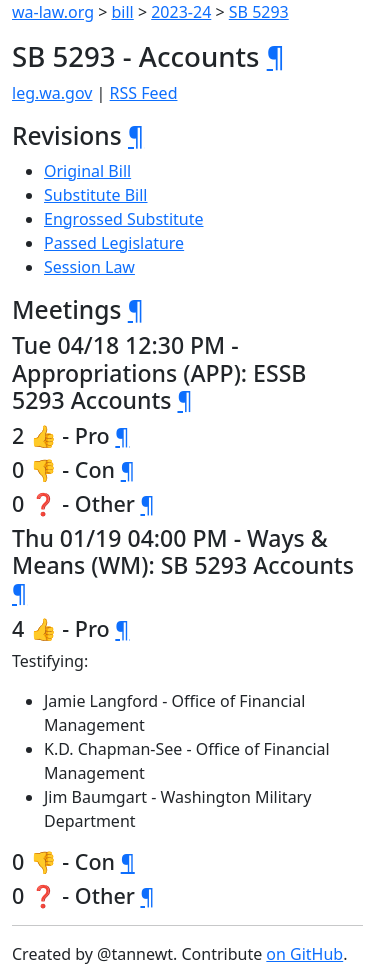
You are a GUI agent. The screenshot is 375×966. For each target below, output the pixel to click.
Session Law (89, 267)
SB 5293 (259, 12)
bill (123, 12)
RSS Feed (144, 93)
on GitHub (304, 954)
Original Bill (87, 171)
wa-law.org (53, 12)
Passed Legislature (114, 243)
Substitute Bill (96, 195)
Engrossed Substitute (124, 219)
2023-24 (181, 12)
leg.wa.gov (52, 93)
